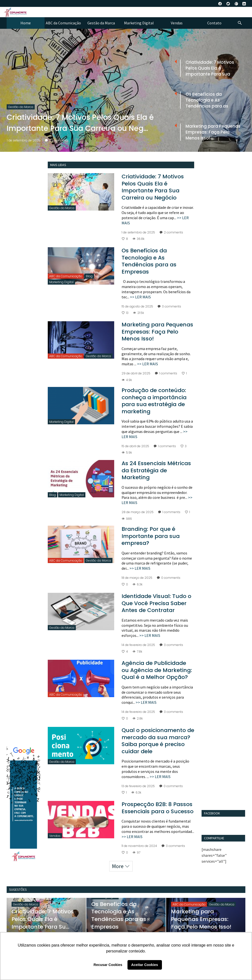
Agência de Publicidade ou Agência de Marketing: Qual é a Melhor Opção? (157, 670)
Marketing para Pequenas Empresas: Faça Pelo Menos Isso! (157, 332)
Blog (89, 276)
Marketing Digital (61, 282)
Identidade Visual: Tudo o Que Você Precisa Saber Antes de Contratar (156, 603)
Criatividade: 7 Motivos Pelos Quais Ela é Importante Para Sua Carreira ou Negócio (153, 187)
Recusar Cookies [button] (108, 965)
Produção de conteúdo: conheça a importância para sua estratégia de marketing (154, 401)
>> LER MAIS (140, 297)
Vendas (55, 836)
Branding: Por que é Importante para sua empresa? (151, 536)
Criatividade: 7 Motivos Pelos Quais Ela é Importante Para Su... (43, 919)
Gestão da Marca (21, 107)
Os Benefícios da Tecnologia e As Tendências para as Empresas (149, 261)
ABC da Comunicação (66, 276)
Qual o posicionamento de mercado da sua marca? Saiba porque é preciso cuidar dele (158, 741)
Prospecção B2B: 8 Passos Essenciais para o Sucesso (157, 808)
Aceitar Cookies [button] (145, 965)
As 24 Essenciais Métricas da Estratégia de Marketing (156, 470)
